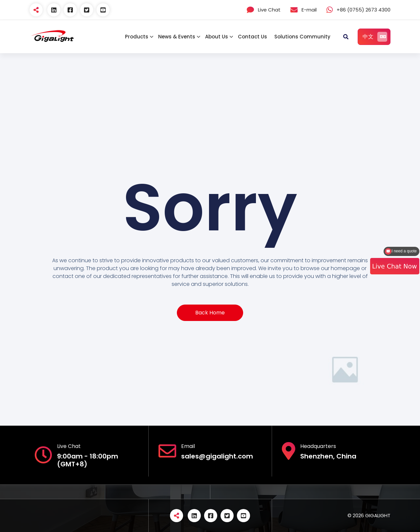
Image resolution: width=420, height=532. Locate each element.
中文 (375, 37)
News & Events (177, 37)
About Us (217, 37)
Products (137, 37)
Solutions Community (302, 37)
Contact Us (252, 37)
